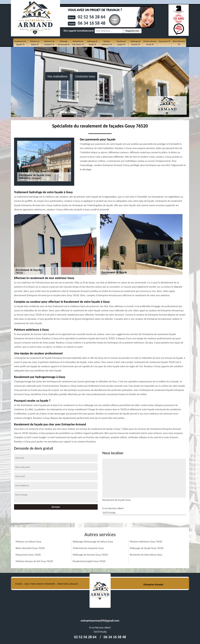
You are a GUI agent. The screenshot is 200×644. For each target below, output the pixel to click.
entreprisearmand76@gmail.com (100, 621)
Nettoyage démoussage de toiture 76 (64, 45)
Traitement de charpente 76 (49, 43)
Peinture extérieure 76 (107, 43)
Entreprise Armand (153, 584)
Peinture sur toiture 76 (35, 43)
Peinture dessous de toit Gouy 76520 (34, 561)
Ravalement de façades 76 (20, 43)
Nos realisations (57, 76)
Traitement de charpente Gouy (88, 548)
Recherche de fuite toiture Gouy (146, 555)
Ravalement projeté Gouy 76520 (89, 561)
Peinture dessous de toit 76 (150, 43)
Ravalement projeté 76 (121, 43)
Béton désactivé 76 (179, 43)
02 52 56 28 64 (91, 17)
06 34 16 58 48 (91, 23)
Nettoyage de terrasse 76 (136, 43)
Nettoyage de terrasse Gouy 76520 (90, 555)
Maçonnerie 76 (164, 41)
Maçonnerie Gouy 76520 (28, 555)
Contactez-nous (85, 76)
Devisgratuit (114, 20)
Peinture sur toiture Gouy (29, 542)
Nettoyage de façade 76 (92, 43)
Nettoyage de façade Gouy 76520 (147, 548)
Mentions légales (68, 584)
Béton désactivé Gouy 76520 (30, 548)
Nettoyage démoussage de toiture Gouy (93, 542)
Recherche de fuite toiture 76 (78, 43)
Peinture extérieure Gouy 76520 (146, 542)
